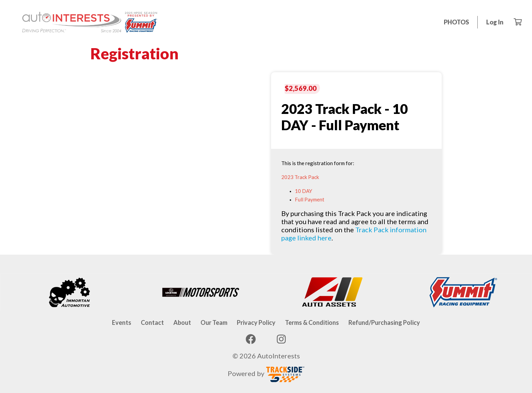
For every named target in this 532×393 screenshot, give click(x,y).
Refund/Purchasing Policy (384, 322)
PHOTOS (456, 22)
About (182, 322)
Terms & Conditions (312, 322)
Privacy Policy (256, 322)
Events (122, 322)
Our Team (214, 322)
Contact (152, 322)
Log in (495, 22)
